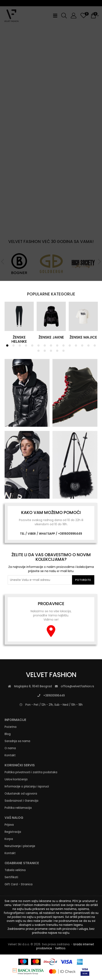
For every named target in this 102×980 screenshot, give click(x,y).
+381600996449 (70, 534)
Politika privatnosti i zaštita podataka (31, 772)
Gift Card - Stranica (19, 884)
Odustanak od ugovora (21, 794)
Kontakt (10, 755)
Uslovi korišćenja (16, 779)
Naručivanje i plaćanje (20, 846)
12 (76, 345)
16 (39, 351)
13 (82, 345)
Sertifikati (11, 877)
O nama (10, 748)
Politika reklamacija (18, 808)
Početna (11, 727)
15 (95, 345)
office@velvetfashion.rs (77, 686)
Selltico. (61, 948)
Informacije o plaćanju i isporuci (27, 786)
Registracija (13, 832)
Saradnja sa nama (17, 741)
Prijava (9, 825)
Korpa (9, 839)
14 (88, 345)
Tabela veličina (15, 870)
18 (51, 351)
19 (57, 351)
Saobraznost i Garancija (21, 801)
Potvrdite (83, 580)
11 (70, 345)
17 (45, 351)
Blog (8, 734)
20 (63, 351)
